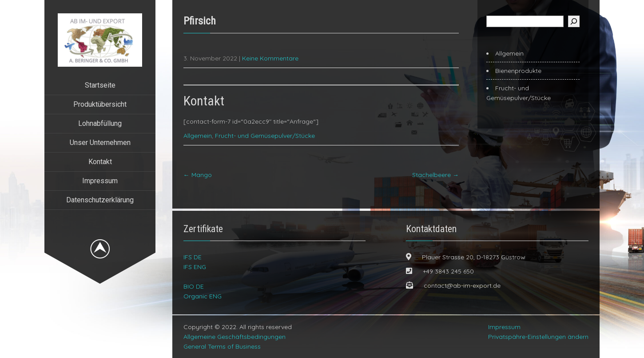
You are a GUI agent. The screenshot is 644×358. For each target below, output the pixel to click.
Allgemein (198, 136)
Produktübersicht (100, 104)
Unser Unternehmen (100, 143)
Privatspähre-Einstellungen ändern (538, 337)
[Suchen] (574, 21)
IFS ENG (195, 267)
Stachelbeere (435, 175)
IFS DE (193, 257)
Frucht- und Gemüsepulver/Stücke (265, 136)
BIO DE (194, 286)
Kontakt (100, 162)
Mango (198, 175)
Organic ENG (203, 296)
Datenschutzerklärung (100, 200)
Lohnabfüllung (100, 123)
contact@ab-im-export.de (462, 286)
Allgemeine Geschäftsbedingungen (235, 337)
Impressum (100, 181)
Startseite (100, 85)
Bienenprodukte (518, 71)
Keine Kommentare (270, 58)
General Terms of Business (222, 346)
